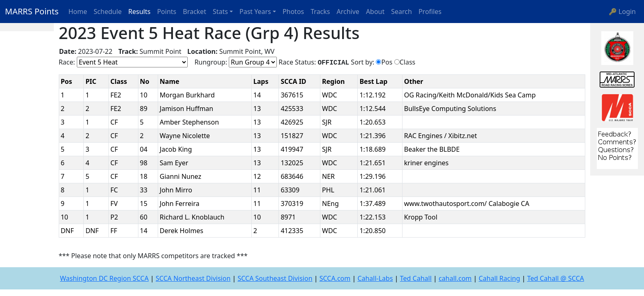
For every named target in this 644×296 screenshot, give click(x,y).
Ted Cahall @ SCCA (555, 278)
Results (139, 12)
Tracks (320, 12)
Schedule (108, 12)
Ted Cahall (416, 278)
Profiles (430, 12)
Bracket (194, 12)
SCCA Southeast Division (275, 278)
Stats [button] (220, 12)
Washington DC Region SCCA (104, 278)
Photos (293, 12)
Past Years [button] (255, 12)
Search (401, 12)
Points (167, 12)
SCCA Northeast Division (193, 278)
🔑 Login (622, 12)
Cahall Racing (499, 278)
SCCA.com (335, 278)
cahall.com (455, 278)
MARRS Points (32, 11)
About (375, 12)
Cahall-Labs (375, 278)
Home (78, 12)
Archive (348, 12)
